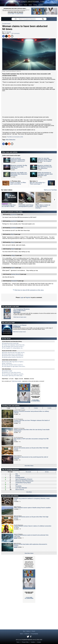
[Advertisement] (29, 104)
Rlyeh (12, 234)
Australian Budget (8, 371)
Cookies (33, 642)
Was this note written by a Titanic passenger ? (37, 183)
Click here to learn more (20, 317)
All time (47, 472)
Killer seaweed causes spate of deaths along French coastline (32, 508)
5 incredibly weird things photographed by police (26, 206)
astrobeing (14, 228)
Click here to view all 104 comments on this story (29, 290)
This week (10, 472)
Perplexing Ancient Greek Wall (11, 343)
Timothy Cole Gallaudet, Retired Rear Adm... (14, 345)
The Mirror (10, 137)
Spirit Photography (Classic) (24, 479)
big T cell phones (7, 363)
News (21, 5)
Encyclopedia (35, 634)
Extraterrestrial (6, 24)
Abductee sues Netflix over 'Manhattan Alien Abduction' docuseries (19, 174)
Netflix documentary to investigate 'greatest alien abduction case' (45, 174)
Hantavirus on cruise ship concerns (12, 372)
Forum (26, 5)
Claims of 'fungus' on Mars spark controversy (18, 183)
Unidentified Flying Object (23, 483)
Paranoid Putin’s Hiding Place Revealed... (14, 356)
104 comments (15, 33)
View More (29, 492)
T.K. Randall (7, 32)
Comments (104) (18, 137)
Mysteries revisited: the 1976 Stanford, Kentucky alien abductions (45, 167)
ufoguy (13, 242)
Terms (18, 642)
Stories (35, 5)
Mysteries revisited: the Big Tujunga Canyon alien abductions (19, 167)
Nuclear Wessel (16, 274)
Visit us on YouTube (50, 190)
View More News (29, 466)
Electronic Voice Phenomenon (24, 481)
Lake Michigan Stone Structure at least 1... (14, 346)
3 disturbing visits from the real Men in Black (9, 206)
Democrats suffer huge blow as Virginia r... (14, 362)
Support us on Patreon (20, 325)
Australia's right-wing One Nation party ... (13, 376)
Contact (39, 642)
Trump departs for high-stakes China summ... (14, 366)
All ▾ (16, 19)
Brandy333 (14, 281)
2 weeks (22, 408)
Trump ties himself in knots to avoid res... (13, 365)
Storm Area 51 (20, 490)
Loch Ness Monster (21, 488)
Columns (40, 5)
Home (17, 5)
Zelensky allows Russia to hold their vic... (13, 357)
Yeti (17, 484)
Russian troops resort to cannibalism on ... (14, 354)
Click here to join (17, 381)
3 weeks (36, 408)
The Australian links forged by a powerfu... (14, 374)
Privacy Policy (25, 642)
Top (24, 631)
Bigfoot (18, 476)
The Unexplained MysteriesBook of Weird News (22, 310)
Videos (30, 5)
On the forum (6, 339)
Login (22, 297)
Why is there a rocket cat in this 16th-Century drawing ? (43, 206)
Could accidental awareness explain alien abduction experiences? (18, 160)
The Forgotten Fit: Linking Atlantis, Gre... (13, 348)
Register (28, 297)
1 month (49, 408)
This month (28, 472)
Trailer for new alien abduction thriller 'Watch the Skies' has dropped (45, 160)
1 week (8, 408)
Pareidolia (18, 486)
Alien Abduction (11, 140)
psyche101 (14, 215)
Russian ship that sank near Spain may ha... (14, 353)
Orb (17, 474)
